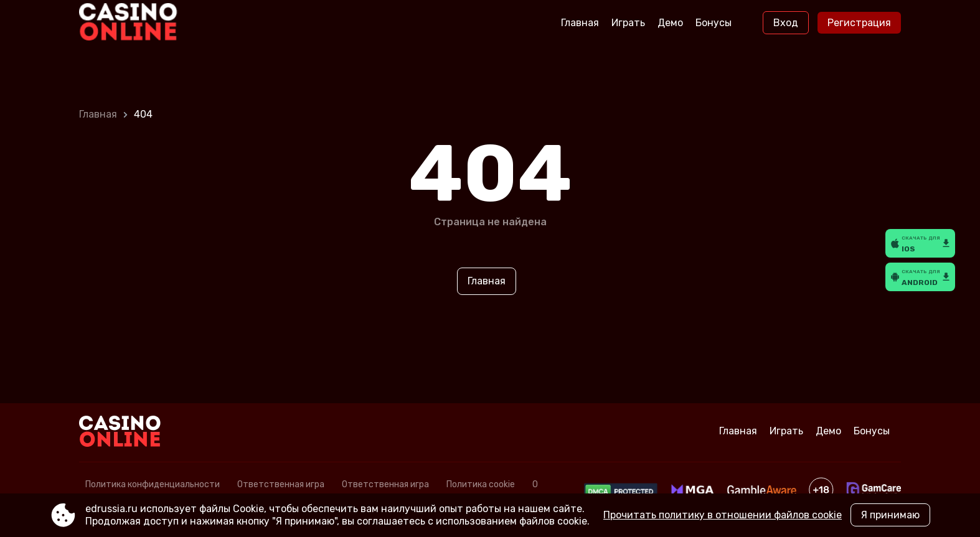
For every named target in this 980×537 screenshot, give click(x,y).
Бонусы (714, 23)
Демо (670, 23)
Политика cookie (481, 484)
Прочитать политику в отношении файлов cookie (723, 515)
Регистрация (859, 23)
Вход (786, 23)
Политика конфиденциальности (153, 484)
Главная (580, 23)
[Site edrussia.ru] (131, 23)
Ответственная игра (281, 484)
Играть (628, 23)
